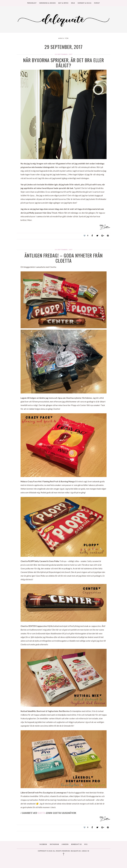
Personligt (32, 3)
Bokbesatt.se (76, 844)
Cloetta (41, 813)
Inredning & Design (47, 3)
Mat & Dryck (63, 3)
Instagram (54, 844)
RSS (86, 844)
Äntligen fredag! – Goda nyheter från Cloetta (64, 258)
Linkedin (65, 844)
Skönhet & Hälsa (85, 3)
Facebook (43, 844)
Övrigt (97, 3)
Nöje (73, 3)
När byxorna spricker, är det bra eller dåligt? (64, 63)
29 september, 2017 (64, 54)
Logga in (85, 851)
